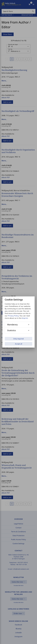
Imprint (25, 318)
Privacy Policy (13, 316)
